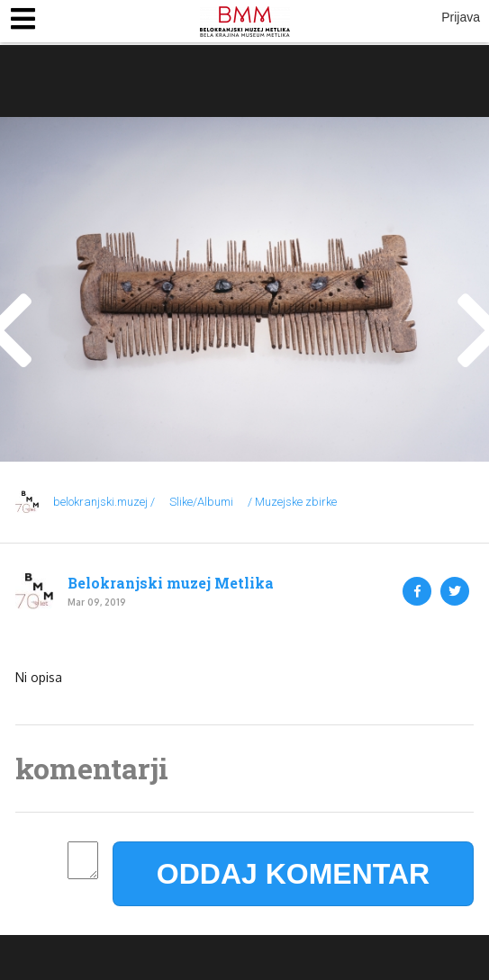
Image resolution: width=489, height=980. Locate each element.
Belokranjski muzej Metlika (171, 583)
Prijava (461, 17)
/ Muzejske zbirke (292, 502)
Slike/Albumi (201, 502)
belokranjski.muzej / (104, 502)
